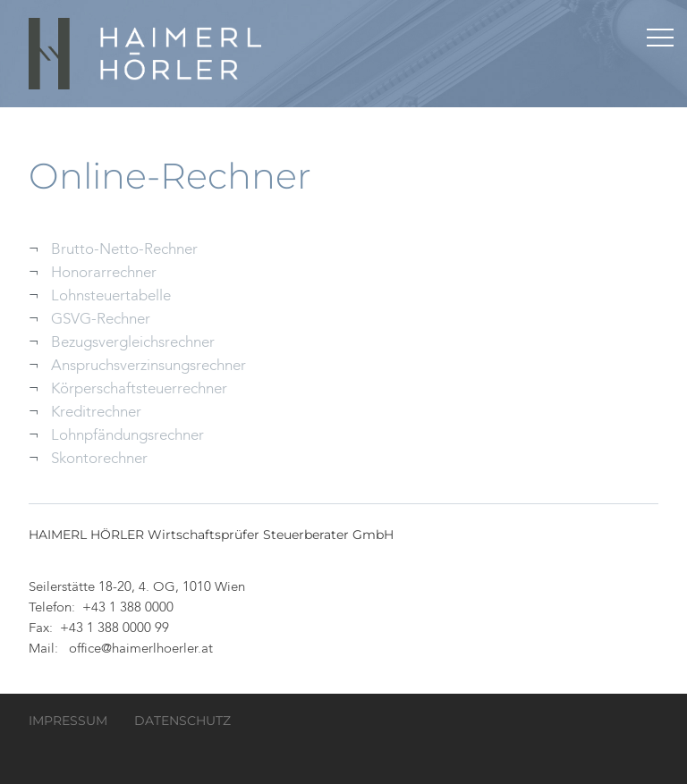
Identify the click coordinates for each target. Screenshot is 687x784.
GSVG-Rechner (101, 320)
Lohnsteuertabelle (111, 296)
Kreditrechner (96, 413)
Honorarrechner (104, 273)
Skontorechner (99, 459)
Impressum (68, 721)
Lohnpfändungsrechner (127, 436)
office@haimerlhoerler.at (141, 649)
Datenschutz (182, 721)
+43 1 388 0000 (128, 608)
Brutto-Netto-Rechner (124, 250)
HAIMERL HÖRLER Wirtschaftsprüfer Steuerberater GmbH (147, 54)
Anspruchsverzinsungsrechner (148, 366)
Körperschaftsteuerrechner (139, 389)
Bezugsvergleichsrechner (133, 343)
